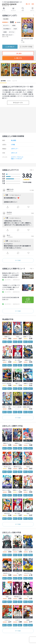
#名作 (15, 29)
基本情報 (3, 81)
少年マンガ (14, 153)
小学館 (13, 145)
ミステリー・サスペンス (17, 157)
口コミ (9, 81)
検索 (23, 9)
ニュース (15, 81)
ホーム (4, 9)
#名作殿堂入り (7, 29)
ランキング (13, 9)
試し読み (18, 53)
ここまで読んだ (10, 47)
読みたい (5, 342)
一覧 (31, 170)
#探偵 (14, 25)
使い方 (28, 4)
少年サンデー (15, 149)
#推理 (5, 32)
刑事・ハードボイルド (17, 159)
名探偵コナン (7, 87)
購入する (18, 58)
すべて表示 (18, 260)
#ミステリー (6, 25)
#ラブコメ (12, 32)
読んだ (10, 342)
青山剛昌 (6, 19)
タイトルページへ (18, 103)
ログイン (32, 9)
